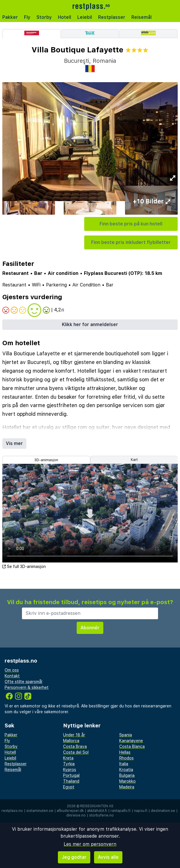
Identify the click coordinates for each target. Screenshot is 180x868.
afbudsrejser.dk (70, 811)
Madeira (127, 787)
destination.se (163, 811)
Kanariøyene (131, 741)
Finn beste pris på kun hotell (131, 224)
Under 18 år (74, 735)
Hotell (65, 17)
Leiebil (85, 17)
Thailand (71, 781)
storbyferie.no (101, 815)
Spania (126, 735)
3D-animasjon (46, 460)
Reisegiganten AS (97, 806)
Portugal (71, 775)
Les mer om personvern (90, 844)
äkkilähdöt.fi (97, 811)
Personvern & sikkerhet (27, 687)
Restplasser (112, 17)
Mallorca (71, 741)
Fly (27, 17)
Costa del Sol (76, 752)
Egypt (69, 787)
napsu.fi (141, 811)
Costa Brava (75, 746)
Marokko (127, 781)
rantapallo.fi (121, 811)
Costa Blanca (132, 746)
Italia (124, 764)
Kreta (68, 758)
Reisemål (142, 17)
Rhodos (126, 758)
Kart (134, 460)
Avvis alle (108, 857)
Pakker (10, 17)
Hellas (125, 752)
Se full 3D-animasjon (24, 567)
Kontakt (12, 676)
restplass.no (12, 811)
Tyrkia (69, 764)
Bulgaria (127, 775)
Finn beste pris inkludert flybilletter (131, 242)
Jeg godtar (74, 857)
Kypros (70, 770)
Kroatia (126, 770)
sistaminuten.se (40, 811)
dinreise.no (76, 815)
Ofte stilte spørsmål (23, 682)
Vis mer (14, 443)
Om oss (12, 670)
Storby (44, 17)
